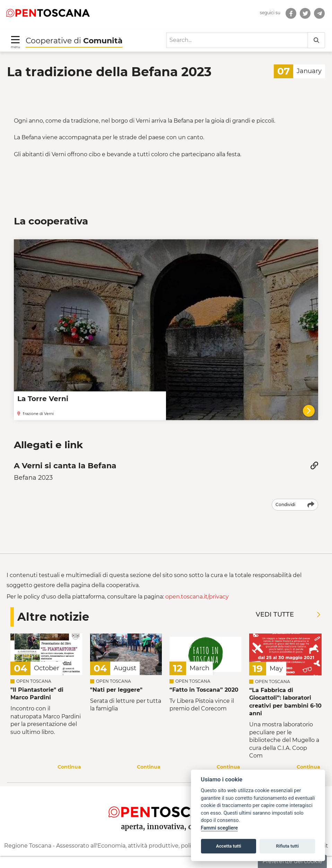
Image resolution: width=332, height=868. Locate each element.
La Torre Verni (43, 392)
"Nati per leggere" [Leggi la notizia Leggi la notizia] (116, 683)
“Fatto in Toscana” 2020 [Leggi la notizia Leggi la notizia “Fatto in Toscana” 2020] (204, 683)
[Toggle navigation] (15, 35)
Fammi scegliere (220, 828)
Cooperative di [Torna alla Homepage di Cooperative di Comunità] (74, 34)
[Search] (237, 34)
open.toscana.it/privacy (197, 590)
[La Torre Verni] (309, 404)
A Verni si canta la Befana (65, 459)
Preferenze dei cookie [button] (292, 861)
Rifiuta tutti (288, 846)
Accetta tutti (229, 846)
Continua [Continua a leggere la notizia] (69, 760)
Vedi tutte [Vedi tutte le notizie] (288, 608)
